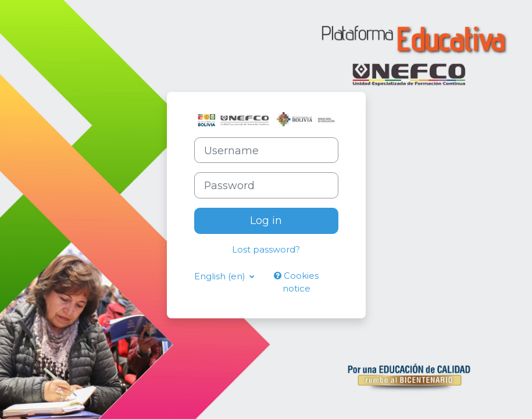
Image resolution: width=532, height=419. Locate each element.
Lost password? (266, 250)
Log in (266, 220)
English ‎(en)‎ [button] (221, 276)
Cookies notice (296, 282)
